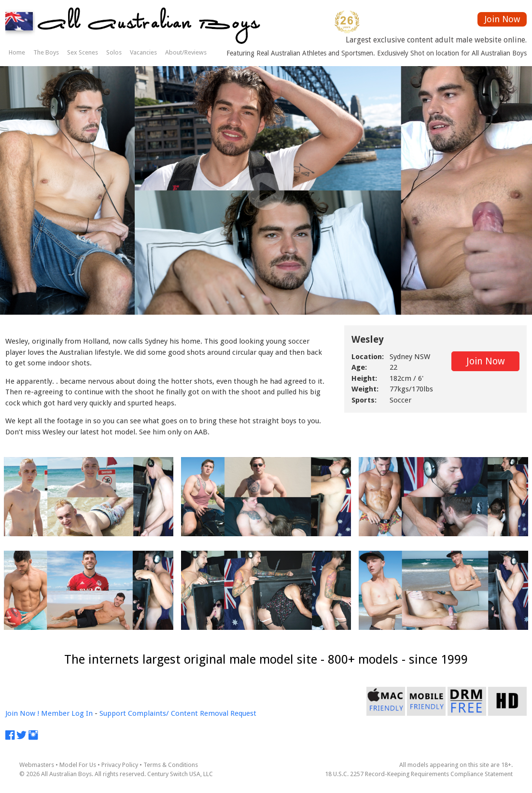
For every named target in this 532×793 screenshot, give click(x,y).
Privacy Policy (120, 765)
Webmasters (37, 765)
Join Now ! (22, 713)
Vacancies (143, 52)
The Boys (46, 52)
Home (17, 52)
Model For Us (78, 765)
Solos (114, 52)
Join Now (502, 19)
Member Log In (67, 713)
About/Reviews (186, 52)
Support (113, 713)
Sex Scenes (83, 52)
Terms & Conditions (171, 765)
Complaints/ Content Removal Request (192, 713)
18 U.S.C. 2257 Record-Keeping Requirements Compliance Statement (419, 774)
